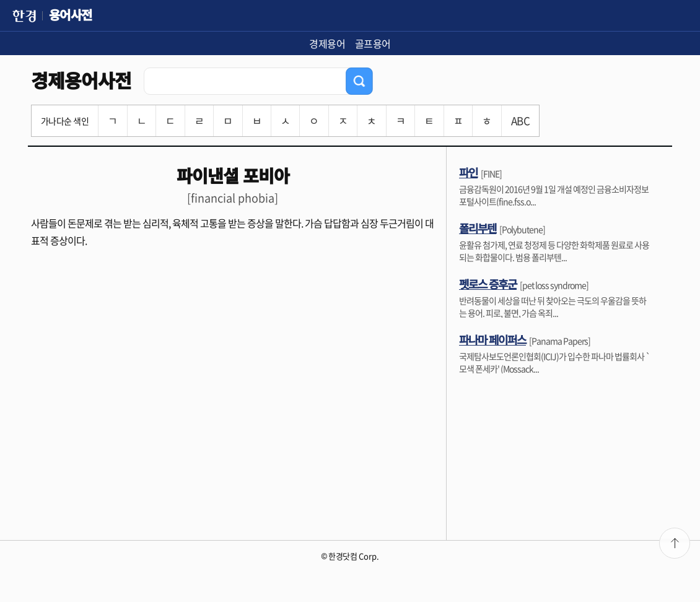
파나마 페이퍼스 (492, 339)
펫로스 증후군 (488, 284)
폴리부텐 (478, 228)
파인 (468, 172)
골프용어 (373, 43)
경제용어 (327, 43)
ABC (520, 120)
